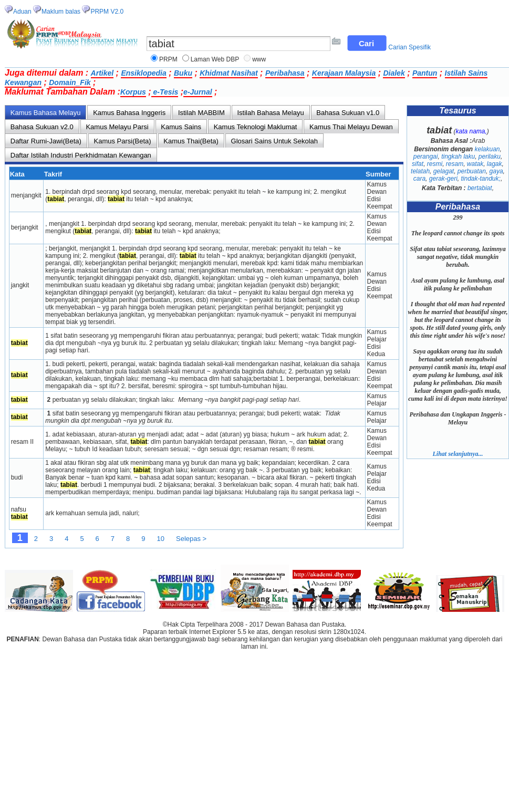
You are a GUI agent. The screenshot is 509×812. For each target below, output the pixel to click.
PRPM (168, 59)
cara (419, 179)
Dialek (394, 73)
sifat (418, 164)
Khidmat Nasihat (228, 73)
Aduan (22, 12)
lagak (495, 164)
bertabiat (480, 188)
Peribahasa (285, 73)
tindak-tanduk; (480, 179)
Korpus (133, 92)
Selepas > (191, 539)
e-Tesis (165, 92)
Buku (183, 73)
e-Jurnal (198, 92)
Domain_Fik (70, 82)
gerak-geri (443, 179)
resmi (435, 164)
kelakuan (487, 149)
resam (455, 164)
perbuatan (472, 171)
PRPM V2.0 (107, 12)
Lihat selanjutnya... (458, 454)
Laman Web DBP (215, 59)
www (259, 59)
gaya (496, 171)
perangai (426, 157)
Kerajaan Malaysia (344, 73)
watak (475, 164)
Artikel (102, 73)
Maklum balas (61, 12)
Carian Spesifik (409, 47)
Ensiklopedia (143, 73)
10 (161, 539)
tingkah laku (458, 157)
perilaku (490, 157)
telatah (420, 171)
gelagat (444, 171)
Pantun (425, 73)
